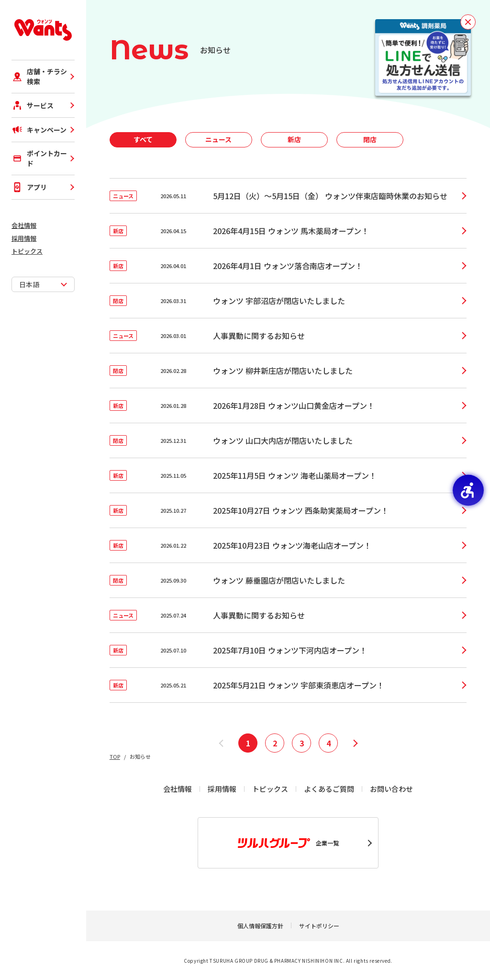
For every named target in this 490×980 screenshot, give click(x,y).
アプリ (29, 187)
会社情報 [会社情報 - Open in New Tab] (24, 225)
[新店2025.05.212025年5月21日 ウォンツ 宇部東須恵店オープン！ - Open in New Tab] (288, 685)
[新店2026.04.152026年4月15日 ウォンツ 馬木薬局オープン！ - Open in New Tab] (288, 231)
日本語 (29, 284)
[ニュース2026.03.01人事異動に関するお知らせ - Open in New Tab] (288, 336)
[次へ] (355, 743)
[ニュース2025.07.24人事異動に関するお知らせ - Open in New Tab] (288, 615)
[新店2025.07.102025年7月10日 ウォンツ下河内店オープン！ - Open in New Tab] (288, 650)
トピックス (27, 251)
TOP (115, 756)
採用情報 (24, 238)
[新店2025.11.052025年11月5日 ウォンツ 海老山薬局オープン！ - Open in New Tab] (288, 475)
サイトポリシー (319, 926)
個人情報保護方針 (260, 926)
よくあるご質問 (329, 789)
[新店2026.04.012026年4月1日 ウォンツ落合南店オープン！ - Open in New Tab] (288, 266)
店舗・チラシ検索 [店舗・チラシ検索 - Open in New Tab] (39, 76)
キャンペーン (39, 130)
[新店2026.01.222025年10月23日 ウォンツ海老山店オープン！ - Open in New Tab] (288, 545)
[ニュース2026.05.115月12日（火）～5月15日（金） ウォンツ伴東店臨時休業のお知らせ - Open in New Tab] (288, 196)
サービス (33, 105)
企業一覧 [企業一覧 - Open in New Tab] (288, 843)
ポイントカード (39, 158)
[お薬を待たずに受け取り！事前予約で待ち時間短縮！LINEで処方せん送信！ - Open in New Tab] (423, 57)
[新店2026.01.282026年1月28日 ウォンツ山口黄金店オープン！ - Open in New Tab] (288, 406)
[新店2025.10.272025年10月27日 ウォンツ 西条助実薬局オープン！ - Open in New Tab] (288, 510)
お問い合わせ (391, 789)
